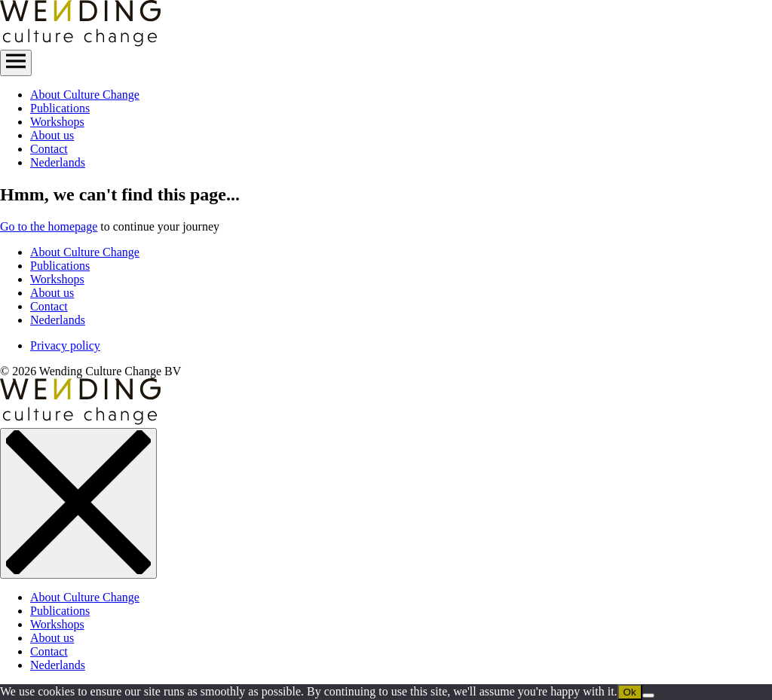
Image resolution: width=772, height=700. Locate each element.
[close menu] (78, 503)
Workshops (57, 122)
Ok (630, 692)
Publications (60, 108)
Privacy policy (65, 345)
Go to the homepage (49, 226)
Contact (49, 149)
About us (52, 135)
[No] (648, 695)
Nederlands (58, 162)
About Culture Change (85, 95)
